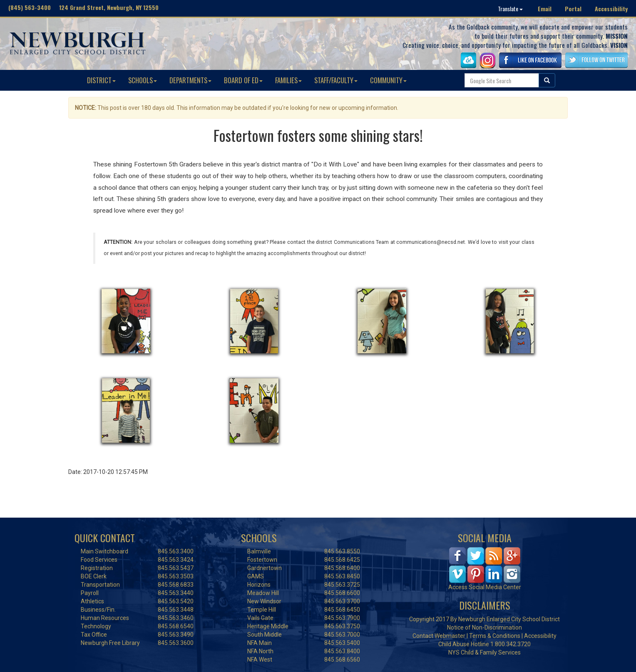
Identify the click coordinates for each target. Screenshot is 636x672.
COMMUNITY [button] (388, 80)
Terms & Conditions (495, 636)
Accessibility (611, 9)
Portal (573, 9)
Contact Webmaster (439, 636)
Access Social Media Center (485, 587)
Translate (510, 9)
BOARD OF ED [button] (243, 80)
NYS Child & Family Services (484, 652)
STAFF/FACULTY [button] (336, 80)
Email (545, 9)
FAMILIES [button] (288, 80)
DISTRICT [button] (101, 80)
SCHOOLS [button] (143, 80)
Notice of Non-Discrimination (484, 627)
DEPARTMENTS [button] (190, 80)
